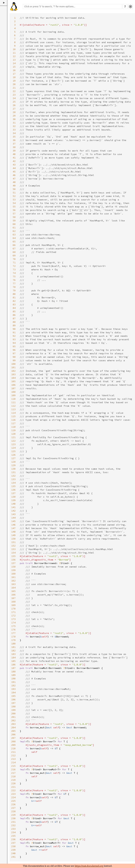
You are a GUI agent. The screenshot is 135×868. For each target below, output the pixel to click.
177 (13, 633)
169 (13, 605)
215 (13, 766)
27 (14, 109)
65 (14, 242)
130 (13, 469)
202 (13, 720)
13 (14, 60)
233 (13, 829)
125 (13, 451)
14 (14, 63)
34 (14, 133)
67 (14, 248)
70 (14, 259)
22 (14, 91)
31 (14, 123)
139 (13, 500)
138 (13, 497)
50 (14, 189)
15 (14, 67)
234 (13, 832)
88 (14, 322)
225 (13, 801)
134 (13, 483)
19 (14, 81)
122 (13, 441)
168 (13, 602)
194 (13, 692)
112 (13, 406)
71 (14, 262)
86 (14, 315)
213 (13, 759)
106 (13, 385)
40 (14, 154)
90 (14, 329)
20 (14, 84)
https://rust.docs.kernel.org (89, 866)
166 (13, 595)
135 (13, 486)
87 (14, 318)
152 (13, 546)
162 (13, 581)
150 (13, 539)
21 (14, 88)
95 (14, 346)
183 (13, 654)
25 (14, 102)
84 (14, 308)
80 (14, 294)
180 (13, 644)
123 (13, 444)
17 (14, 74)
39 (14, 151)
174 (13, 623)
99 (14, 360)
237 (13, 843)
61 (14, 228)
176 (13, 630)
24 (14, 98)
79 (14, 290)
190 (13, 678)
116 (13, 420)
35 (14, 137)
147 (13, 528)
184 (13, 658)
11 (14, 53)
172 (13, 616)
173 (13, 619)
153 (13, 549)
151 (13, 542)
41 (14, 158)
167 (13, 598)
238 (13, 846)
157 (13, 563)
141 (13, 507)
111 (13, 402)
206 (13, 734)
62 (14, 231)
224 (13, 797)
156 (13, 560)
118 (13, 427)
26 (14, 105)
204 (13, 727)
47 (14, 179)
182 (13, 651)
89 (14, 325)
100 (13, 364)
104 (13, 378)
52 (14, 196)
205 (13, 731)
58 (14, 217)
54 (14, 203)
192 (13, 685)
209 (13, 745)
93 (14, 339)
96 (14, 350)
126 (13, 455)
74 (14, 273)
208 (13, 741)
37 (14, 144)
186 (13, 665)
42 (14, 161)
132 (13, 476)
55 (14, 207)
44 (14, 168)
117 (13, 423)
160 (13, 574)
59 (14, 221)
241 (13, 857)
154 (13, 553)
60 (14, 224)
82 (14, 301)
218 (13, 776)
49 (14, 186)
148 (13, 532)
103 (13, 374)
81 (14, 297)
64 (14, 238)
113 (13, 409)
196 (13, 699)
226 (13, 804)
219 (13, 780)
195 (13, 696)
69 (14, 255)
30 (14, 119)
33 (14, 130)
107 (13, 388)
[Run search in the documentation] (72, 7)
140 (13, 504)
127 (13, 458)
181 (13, 647)
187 (13, 668)
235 (13, 836)
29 (14, 116)
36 (14, 140)
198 (13, 706)
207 (13, 738)
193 (13, 689)
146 (13, 525)
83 (14, 304)
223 (13, 794)
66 (14, 245)
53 (14, 200)
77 (14, 283)
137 (13, 493)
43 (14, 165)
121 (13, 437)
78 (14, 287)
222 (13, 790)
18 (14, 77)
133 (13, 479)
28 (14, 112)
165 (13, 591)
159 (13, 570)
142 (13, 511)
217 (13, 773)
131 (13, 472)
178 (13, 637)
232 (13, 825)
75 (14, 276)
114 (13, 413)
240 (13, 853)
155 (13, 556)
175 (13, 626)
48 (14, 182)
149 (13, 535)
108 (13, 392)
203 (13, 724)
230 (13, 818)
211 (13, 752)
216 (13, 769)
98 (14, 357)
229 (13, 815)
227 (13, 808)
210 (13, 748)
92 (14, 336)
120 (13, 434)
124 (13, 448)
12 (14, 56)
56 (14, 210)
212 (13, 755)
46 (14, 175)
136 (13, 490)
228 (13, 811)
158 (13, 567)
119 (13, 430)
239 (13, 850)
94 (14, 343)
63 (14, 235)
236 (13, 839)
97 (14, 353)
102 (13, 371)
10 (14, 49)
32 (14, 126)
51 (14, 193)
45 (14, 172)
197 (13, 703)
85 (14, 311)
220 (13, 783)
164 (13, 588)
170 (13, 609)
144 (13, 518)
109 (13, 395)
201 (13, 717)
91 (14, 332)
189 (13, 675)
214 (13, 762)
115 (13, 416)
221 (13, 787)
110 (13, 399)
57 (14, 214)
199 (13, 710)
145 (13, 521)
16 (14, 70)
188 (13, 672)
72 (14, 266)
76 (14, 280)
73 (14, 269)
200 (13, 713)
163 (13, 584)
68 (14, 252)
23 (14, 95)
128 (13, 462)
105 (13, 381)
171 (13, 612)
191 (13, 682)
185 (13, 661)
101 (13, 367)
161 (13, 577)
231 (13, 822)
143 (13, 514)
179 (13, 640)
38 (14, 147)
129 (13, 465)
